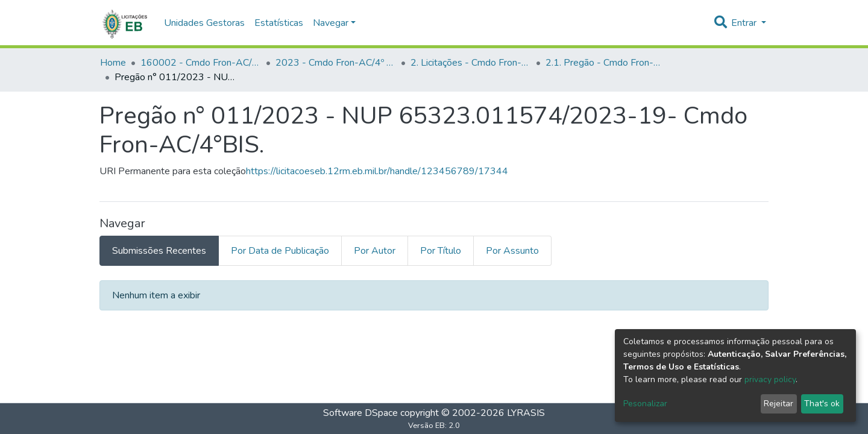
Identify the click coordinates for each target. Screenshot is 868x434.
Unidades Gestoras (204, 23)
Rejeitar (778, 404)
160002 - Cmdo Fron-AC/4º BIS (201, 63)
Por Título (441, 251)
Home (113, 63)
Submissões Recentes (159, 251)
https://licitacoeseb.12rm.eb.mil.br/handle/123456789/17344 (377, 171)
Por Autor (375, 251)
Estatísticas (279, 23)
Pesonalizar (645, 404)
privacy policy (770, 379)
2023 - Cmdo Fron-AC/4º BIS (336, 63)
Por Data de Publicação (280, 251)
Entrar (745, 23)
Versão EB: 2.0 (434, 426)
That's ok (822, 404)
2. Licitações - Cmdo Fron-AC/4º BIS (471, 63)
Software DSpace (360, 413)
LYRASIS (526, 413)
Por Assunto (512, 251)
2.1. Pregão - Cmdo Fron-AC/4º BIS (606, 63)
